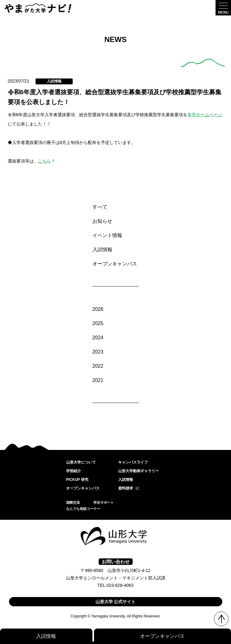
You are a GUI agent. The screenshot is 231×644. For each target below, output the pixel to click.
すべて (100, 207)
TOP (221, 619)
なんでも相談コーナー (83, 509)
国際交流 (73, 502)
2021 (98, 380)
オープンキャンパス (115, 264)
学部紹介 (74, 471)
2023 (98, 352)
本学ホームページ (205, 115)
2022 (98, 366)
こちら (45, 161)
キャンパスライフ (133, 462)
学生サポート (104, 502)
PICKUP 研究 (77, 480)
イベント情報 (107, 235)
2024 (98, 338)
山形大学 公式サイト (116, 602)
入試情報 (102, 250)
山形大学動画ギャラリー (139, 471)
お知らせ (102, 221)
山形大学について (81, 462)
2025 (98, 323)
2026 (98, 309)
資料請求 (126, 488)
